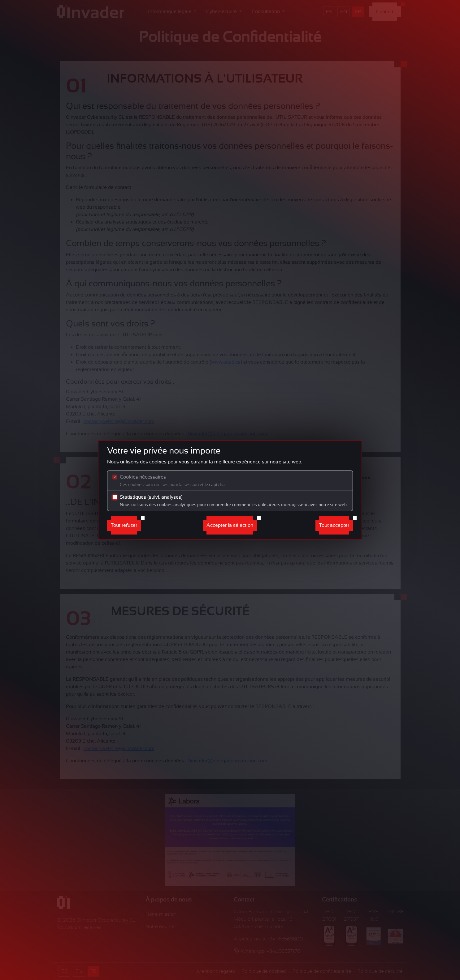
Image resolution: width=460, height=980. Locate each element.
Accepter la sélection (230, 525)
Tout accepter (334, 525)
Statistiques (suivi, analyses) (234, 501)
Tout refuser (124, 525)
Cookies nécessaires (173, 481)
